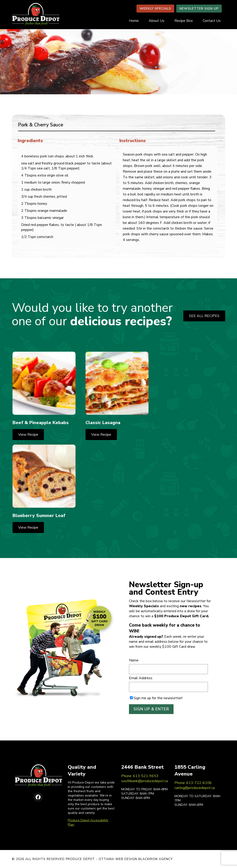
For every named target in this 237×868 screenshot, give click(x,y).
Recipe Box (184, 21)
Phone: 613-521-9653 (140, 776)
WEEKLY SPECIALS (155, 9)
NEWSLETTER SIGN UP (199, 9)
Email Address (141, 678)
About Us (157, 21)
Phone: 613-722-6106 (193, 783)
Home (134, 21)
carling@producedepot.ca (195, 788)
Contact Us (212, 21)
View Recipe (28, 435)
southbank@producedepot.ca (145, 781)
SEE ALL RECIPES (204, 316)
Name (134, 660)
